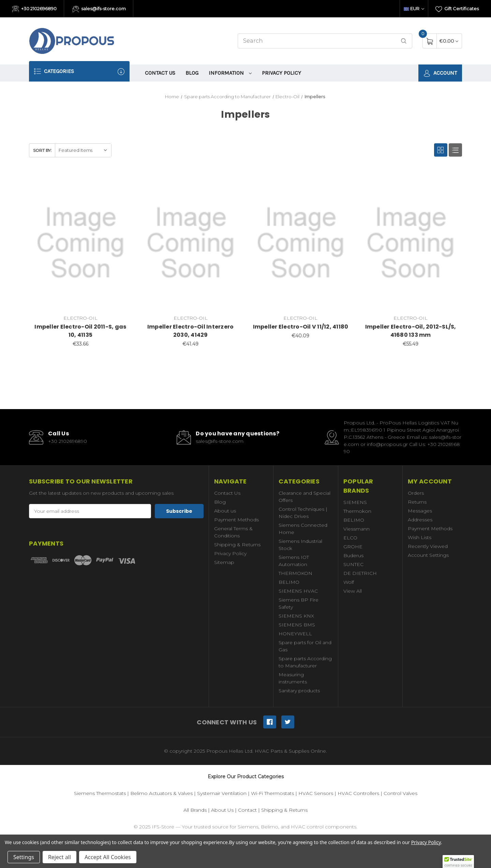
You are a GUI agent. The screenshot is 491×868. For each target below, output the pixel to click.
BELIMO (289, 582)
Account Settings (428, 555)
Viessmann (356, 529)
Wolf (349, 582)
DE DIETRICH (360, 573)
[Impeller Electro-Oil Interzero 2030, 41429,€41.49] (191, 243)
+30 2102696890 (34, 9)
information (230, 73)
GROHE (353, 547)
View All (353, 591)
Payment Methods (236, 520)
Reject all (59, 857)
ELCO (350, 538)
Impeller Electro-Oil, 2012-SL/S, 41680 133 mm (411, 331)
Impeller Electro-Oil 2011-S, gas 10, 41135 (80, 331)
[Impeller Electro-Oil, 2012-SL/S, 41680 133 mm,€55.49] (411, 243)
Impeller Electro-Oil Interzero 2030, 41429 (191, 331)
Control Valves (400, 793)
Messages (420, 511)
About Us (222, 810)
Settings (24, 857)
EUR (414, 9)
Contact (247, 810)
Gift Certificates (457, 9)
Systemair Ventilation (222, 793)
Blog (192, 73)
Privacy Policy (281, 73)
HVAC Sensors (316, 793)
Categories (79, 71)
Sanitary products (299, 691)
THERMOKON (295, 573)
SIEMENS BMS (297, 625)
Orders (416, 493)
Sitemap (224, 562)
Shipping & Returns (237, 545)
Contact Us (160, 73)
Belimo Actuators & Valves (161, 793)
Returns (417, 502)
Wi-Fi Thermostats (272, 793)
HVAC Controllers (358, 793)
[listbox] (83, 150)
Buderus (353, 555)
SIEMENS (355, 502)
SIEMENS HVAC (298, 591)
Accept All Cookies (108, 857)
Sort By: (42, 150)
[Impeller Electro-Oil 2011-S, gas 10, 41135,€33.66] (80, 243)
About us (225, 511)
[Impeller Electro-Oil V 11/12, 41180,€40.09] (301, 243)
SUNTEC (353, 564)
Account (440, 73)
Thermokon (357, 511)
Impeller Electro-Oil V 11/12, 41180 (301, 327)
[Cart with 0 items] (449, 41)
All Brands (195, 810)
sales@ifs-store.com (99, 9)
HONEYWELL (295, 634)
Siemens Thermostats (100, 793)
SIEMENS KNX (296, 616)
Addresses (420, 520)
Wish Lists (420, 537)
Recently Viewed (428, 546)
